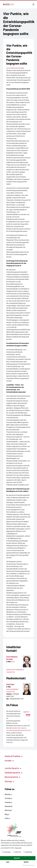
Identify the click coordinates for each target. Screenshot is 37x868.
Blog (7, 814)
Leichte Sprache (13, 768)
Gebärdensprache (13, 773)
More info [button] (18, 848)
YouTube (8, 798)
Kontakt (9, 761)
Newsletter (9, 806)
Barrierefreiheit (12, 777)
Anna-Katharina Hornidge (15, 68)
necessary (6, 852)
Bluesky (8, 794)
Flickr (7, 818)
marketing (28, 852)
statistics (17, 852)
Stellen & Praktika (13, 756)
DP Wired (32, 865)
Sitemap (9, 781)
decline (26, 862)
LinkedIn (8, 802)
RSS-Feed (8, 810)
